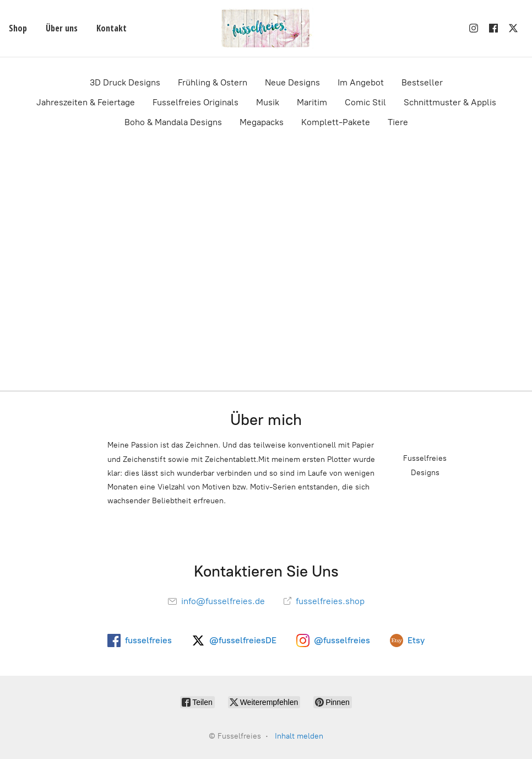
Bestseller (422, 82)
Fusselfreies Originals (196, 102)
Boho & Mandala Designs (173, 122)
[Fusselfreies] (266, 28)
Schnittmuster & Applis (450, 102)
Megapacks (262, 122)
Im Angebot (361, 82)
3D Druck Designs (125, 82)
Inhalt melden (299, 736)
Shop (18, 28)
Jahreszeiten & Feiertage (86, 102)
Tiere (398, 122)
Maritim (312, 102)
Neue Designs (292, 82)
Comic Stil (365, 102)
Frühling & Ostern (213, 82)
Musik (268, 102)
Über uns (62, 28)
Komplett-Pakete (336, 122)
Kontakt (112, 28)
